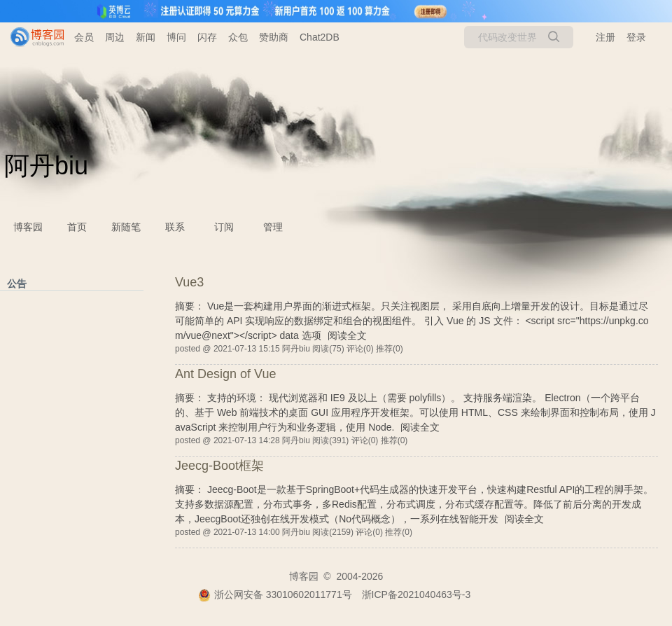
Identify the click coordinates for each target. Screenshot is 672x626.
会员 (84, 37)
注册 (605, 37)
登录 (636, 37)
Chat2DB (320, 37)
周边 (115, 37)
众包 (238, 37)
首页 (77, 227)
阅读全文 (347, 335)
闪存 (207, 37)
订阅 (224, 227)
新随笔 (126, 227)
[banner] (31, 37)
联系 (175, 227)
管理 (273, 227)
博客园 (28, 227)
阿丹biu (46, 166)
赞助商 (274, 37)
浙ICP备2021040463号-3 (416, 594)
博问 (176, 37)
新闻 (146, 37)
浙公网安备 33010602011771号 (275, 594)
